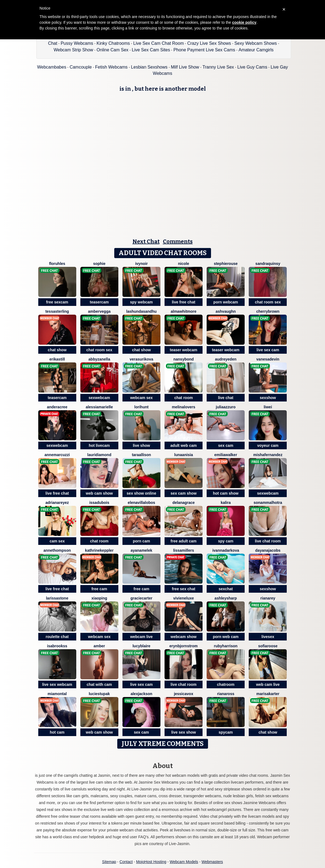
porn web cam (226, 637)
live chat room (268, 541)
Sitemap (109, 862)
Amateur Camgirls (256, 50)
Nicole (183, 264)
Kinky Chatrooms (113, 43)
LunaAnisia (183, 455)
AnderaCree (57, 407)
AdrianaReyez (57, 503)
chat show (57, 350)
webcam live (141, 637)
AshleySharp (226, 598)
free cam (99, 589)
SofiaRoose (268, 646)
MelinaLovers (184, 407)
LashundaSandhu (141, 311)
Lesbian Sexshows (149, 67)
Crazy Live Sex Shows (209, 43)
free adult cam (184, 541)
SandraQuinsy (268, 264)
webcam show (184, 637)
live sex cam (268, 350)
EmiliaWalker (226, 455)
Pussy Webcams (77, 43)
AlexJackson (141, 694)
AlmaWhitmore (183, 311)
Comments (178, 241)
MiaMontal (57, 694)
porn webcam (226, 302)
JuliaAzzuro (226, 407)
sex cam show (184, 493)
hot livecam (99, 445)
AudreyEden (226, 359)
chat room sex (268, 302)
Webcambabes (52, 67)
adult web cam (183, 445)
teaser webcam (183, 350)
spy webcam (141, 302)
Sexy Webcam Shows (255, 43)
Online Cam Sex (112, 50)
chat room (184, 398)
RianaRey (268, 598)
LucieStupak (99, 694)
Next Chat (146, 241)
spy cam (226, 541)
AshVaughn (226, 311)
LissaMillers (183, 550)
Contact (126, 862)
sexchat (226, 589)
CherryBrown (268, 311)
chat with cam (99, 684)
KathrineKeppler (99, 550)
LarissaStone (57, 598)
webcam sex (141, 398)
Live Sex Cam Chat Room (159, 43)
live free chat (184, 302)
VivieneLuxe (184, 598)
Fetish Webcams (111, 67)
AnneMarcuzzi (57, 455)
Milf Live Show (185, 67)
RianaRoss (226, 694)
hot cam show (226, 493)
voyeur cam (268, 445)
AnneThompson (57, 550)
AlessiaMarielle (99, 407)
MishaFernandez (268, 455)
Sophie (99, 264)
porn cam (141, 541)
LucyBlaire (141, 646)
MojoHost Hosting (151, 862)
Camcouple (81, 67)
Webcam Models (184, 862)
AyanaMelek (141, 550)
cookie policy (244, 22)
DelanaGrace (184, 503)
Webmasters (212, 862)
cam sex (57, 541)
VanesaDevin (268, 359)
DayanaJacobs (268, 550)
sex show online (141, 493)
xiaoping (99, 598)
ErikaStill (57, 359)
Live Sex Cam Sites (151, 50)
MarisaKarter (268, 694)
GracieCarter (141, 598)
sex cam (226, 445)
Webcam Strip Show (73, 50)
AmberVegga (99, 311)
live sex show (183, 732)
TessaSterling (57, 311)
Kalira (226, 503)
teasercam (99, 302)
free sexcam (57, 302)
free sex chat (184, 589)
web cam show (99, 493)
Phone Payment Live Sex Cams (204, 50)
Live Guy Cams (252, 67)
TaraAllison (141, 455)
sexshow (268, 398)
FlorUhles (57, 264)
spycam (226, 732)
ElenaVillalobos (141, 503)
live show (141, 445)
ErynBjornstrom (184, 646)
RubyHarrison (226, 646)
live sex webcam (57, 684)
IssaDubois (99, 503)
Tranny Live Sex (218, 67)
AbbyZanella (99, 359)
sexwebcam (99, 398)
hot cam (57, 732)
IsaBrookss (57, 646)
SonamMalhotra (268, 503)
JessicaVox (184, 694)
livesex (268, 637)
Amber (99, 646)
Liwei (268, 407)
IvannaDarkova (226, 550)
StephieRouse (226, 264)
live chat (226, 398)
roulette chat (57, 637)
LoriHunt (141, 407)
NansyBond (184, 359)
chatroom (226, 684)
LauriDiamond (99, 455)
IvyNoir (141, 264)
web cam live (268, 684)
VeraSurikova (141, 359)
